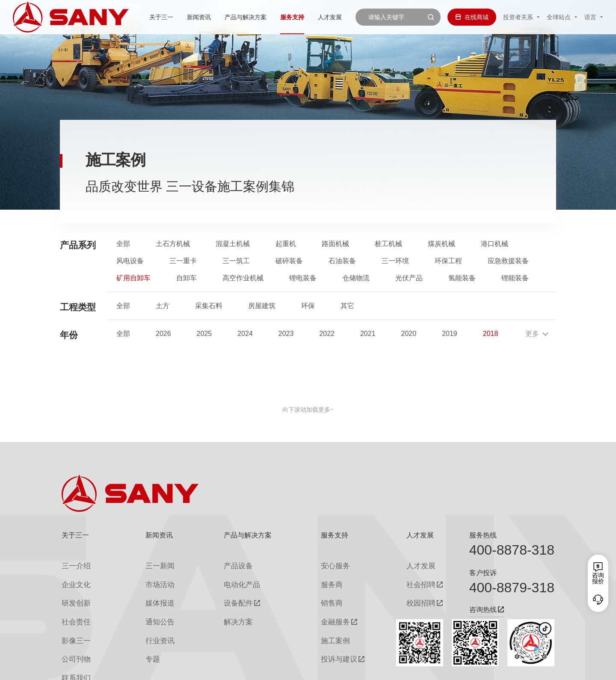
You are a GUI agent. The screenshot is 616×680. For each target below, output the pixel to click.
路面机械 (335, 244)
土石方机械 (173, 244)
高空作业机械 (243, 278)
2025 (204, 334)
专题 (145, 641)
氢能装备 (462, 278)
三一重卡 (183, 261)
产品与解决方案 (221, 17)
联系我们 (456, 668)
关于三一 (136, 17)
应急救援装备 (508, 261)
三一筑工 (236, 261)
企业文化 (74, 580)
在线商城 (472, 17)
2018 (491, 334)
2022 (327, 334)
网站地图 (428, 668)
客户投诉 (483, 573)
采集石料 (209, 306)
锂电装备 (303, 278)
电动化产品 (231, 580)
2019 (450, 334)
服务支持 (267, 17)
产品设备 (228, 564)
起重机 (286, 244)
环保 (308, 306)
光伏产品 (409, 278)
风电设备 (130, 261)
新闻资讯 (174, 17)
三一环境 (395, 261)
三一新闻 (151, 564)
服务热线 (483, 535)
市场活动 (151, 580)
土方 (163, 306)
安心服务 (325, 564)
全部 (123, 244)
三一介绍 (74, 564)
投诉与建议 (328, 641)
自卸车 (187, 278)
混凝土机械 (233, 244)
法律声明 (511, 668)
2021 (368, 334)
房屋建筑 (262, 306)
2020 (409, 334)
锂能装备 (515, 278)
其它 (347, 306)
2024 (245, 334)
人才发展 (305, 17)
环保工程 (448, 261)
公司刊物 (74, 641)
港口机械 (495, 244)
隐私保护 (483, 668)
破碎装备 (289, 261)
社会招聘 (404, 580)
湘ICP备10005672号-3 (169, 668)
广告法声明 (542, 668)
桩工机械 (388, 244)
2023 (286, 334)
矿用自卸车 (133, 278)
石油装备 (342, 261)
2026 (163, 334)
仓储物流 (356, 278)
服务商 (322, 580)
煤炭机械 (441, 244)
